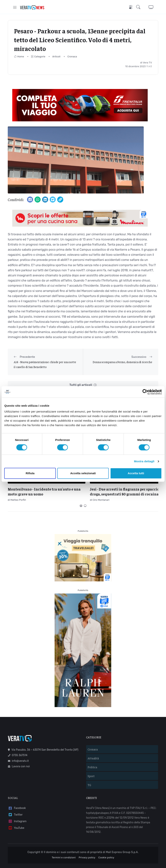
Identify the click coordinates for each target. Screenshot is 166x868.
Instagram (17, 811)
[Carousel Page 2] (85, 495)
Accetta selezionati (83, 473)
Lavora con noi (19, 756)
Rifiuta (30, 473)
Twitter (15, 804)
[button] (139, 7)
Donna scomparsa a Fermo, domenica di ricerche (122, 362)
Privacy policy (87, 847)
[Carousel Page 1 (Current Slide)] (81, 495)
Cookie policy (106, 847)
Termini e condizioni (64, 847)
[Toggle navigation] (15, 7)
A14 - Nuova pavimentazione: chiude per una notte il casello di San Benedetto (45, 364)
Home (19, 57)
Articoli (56, 57)
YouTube (16, 818)
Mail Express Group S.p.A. (122, 842)
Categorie (38, 57)
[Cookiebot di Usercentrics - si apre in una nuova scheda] (145, 392)
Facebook (17, 798)
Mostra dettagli (144, 461)
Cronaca (72, 57)
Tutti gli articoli (83, 385)
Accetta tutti (136, 473)
